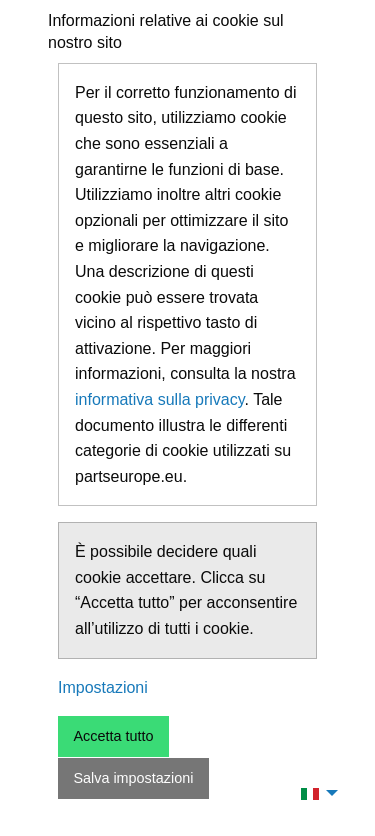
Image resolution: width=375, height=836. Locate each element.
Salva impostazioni (133, 778)
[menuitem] (314, 793)
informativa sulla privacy (160, 399)
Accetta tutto (113, 736)
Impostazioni (103, 687)
